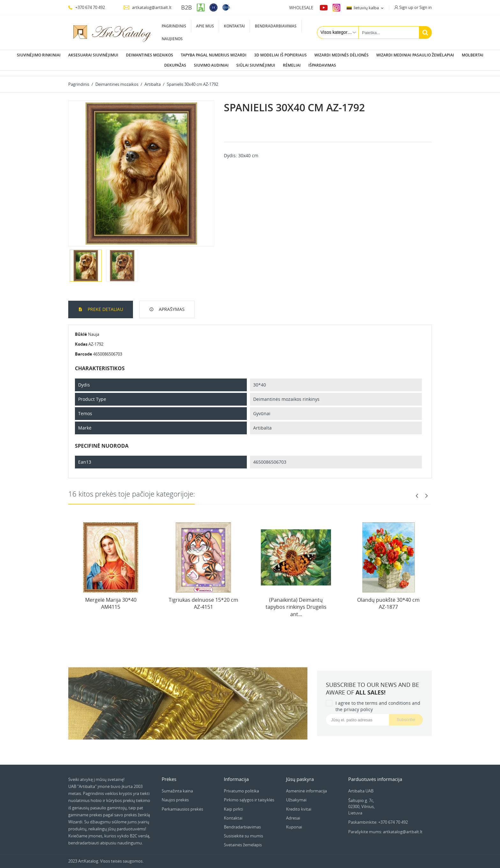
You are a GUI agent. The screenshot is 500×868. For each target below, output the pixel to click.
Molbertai (473, 55)
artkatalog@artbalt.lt (147, 7)
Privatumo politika (241, 786)
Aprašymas (171, 304)
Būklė (81, 329)
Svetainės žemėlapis (243, 840)
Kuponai (294, 822)
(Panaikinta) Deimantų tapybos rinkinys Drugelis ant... (296, 602)
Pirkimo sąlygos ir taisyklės (249, 795)
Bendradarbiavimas (276, 26)
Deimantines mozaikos (150, 55)
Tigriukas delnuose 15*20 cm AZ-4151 (203, 598)
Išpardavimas (322, 65)
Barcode (84, 349)
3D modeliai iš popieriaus (280, 55)
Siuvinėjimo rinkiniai (39, 55)
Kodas (81, 339)
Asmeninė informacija (306, 786)
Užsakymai (296, 795)
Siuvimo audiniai (211, 65)
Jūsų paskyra (300, 774)
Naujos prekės (175, 795)
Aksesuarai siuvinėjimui (93, 55)
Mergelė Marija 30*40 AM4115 (111, 598)
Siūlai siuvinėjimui (256, 65)
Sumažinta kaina (177, 786)
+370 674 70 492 (87, 7)
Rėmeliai (292, 65)
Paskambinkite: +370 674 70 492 (378, 817)
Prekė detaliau (105, 304)
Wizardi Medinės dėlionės (342, 55)
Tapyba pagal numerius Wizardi (214, 55)
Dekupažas (175, 65)
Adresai (293, 813)
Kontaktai (234, 26)
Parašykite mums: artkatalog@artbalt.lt (385, 827)
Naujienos (172, 39)
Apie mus (205, 26)
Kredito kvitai (299, 804)
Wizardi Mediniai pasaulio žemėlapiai (415, 55)
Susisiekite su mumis (243, 831)
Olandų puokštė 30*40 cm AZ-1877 (388, 598)
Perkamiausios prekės (182, 804)
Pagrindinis (174, 26)
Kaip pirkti (233, 804)
